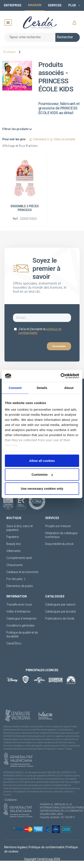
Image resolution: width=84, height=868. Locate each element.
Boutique (9, 52)
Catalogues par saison (60, 604)
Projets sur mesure (58, 526)
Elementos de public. (20, 586)
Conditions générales (20, 625)
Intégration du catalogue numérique (61, 535)
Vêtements (13, 551)
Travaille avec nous (19, 604)
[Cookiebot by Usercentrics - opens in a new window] (61, 376)
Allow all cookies (42, 460)
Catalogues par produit (60, 611)
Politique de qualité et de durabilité (22, 634)
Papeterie (13, 537)
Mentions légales (16, 847)
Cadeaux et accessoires (22, 572)
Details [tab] (42, 388)
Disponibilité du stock (59, 544)
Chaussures (15, 565)
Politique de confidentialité (47, 847)
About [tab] (69, 388)
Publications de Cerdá (60, 618)
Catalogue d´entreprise (21, 618)
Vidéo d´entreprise (18, 611)
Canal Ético (14, 643)
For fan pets (16, 579)
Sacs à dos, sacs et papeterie (20, 528)
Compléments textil (19, 558)
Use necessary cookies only (42, 488)
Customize (42, 474)
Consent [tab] (15, 388)
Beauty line (13, 544)
